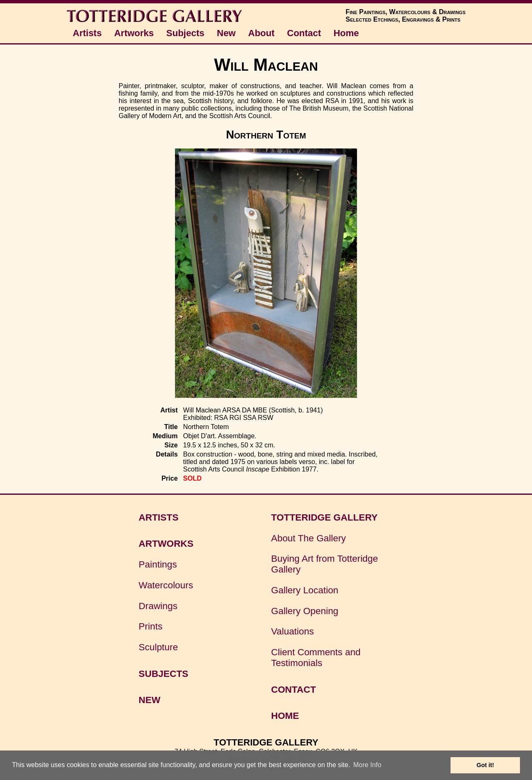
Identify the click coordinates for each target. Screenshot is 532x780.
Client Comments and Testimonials (316, 658)
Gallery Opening (305, 611)
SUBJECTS (164, 674)
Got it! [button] (485, 765)
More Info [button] (367, 765)
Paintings (158, 564)
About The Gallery (308, 538)
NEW (150, 700)
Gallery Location (305, 590)
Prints (151, 626)
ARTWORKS (166, 544)
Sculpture (159, 647)
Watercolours (166, 585)
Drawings (158, 606)
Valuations (292, 631)
